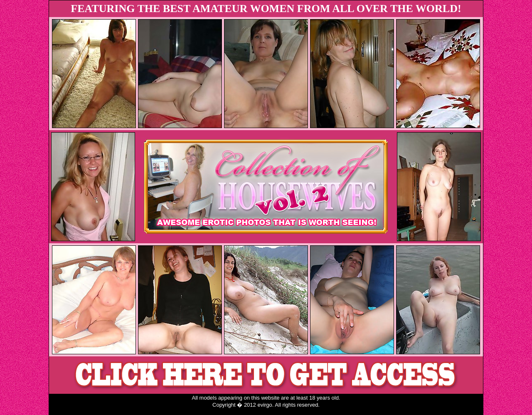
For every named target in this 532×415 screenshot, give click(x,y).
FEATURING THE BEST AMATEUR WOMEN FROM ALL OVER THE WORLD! (266, 9)
